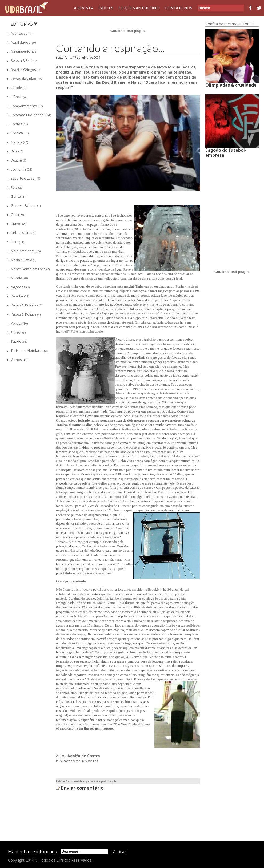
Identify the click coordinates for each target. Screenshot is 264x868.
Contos (19, 124)
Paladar (20, 296)
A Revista (83, 8)
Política (19, 323)
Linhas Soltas (23, 233)
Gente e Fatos (26, 205)
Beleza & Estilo (25, 60)
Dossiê (18, 160)
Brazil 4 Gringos (25, 70)
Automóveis (24, 51)
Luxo (17, 242)
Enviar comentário (82, 788)
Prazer (18, 332)
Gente (19, 196)
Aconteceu (22, 33)
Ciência (19, 97)
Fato (17, 187)
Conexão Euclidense (31, 115)
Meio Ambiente (26, 251)
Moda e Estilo (23, 260)
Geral (17, 215)
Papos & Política (26, 305)
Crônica (20, 133)
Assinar (119, 852)
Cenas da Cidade (27, 79)
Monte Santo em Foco (30, 269)
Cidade (18, 88)
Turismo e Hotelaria (29, 350)
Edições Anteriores (139, 8)
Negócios (20, 287)
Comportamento (27, 106)
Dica (17, 151)
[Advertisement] (29, 437)
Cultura (19, 142)
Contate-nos (179, 8)
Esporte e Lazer (25, 178)
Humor (19, 224)
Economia (21, 169)
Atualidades (23, 42)
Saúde (19, 341)
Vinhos (20, 360)
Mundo (19, 278)
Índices (106, 8)
